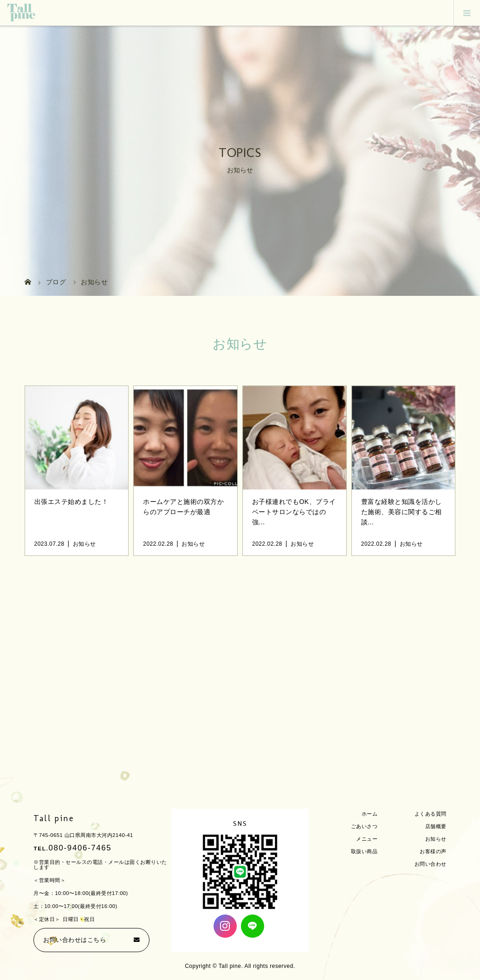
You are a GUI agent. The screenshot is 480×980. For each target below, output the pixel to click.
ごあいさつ (364, 826)
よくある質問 (431, 814)
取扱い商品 (364, 851)
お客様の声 (433, 851)
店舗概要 (436, 826)
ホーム (370, 814)
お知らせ (436, 839)
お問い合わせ (431, 864)
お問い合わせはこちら (75, 940)
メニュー (367, 839)
